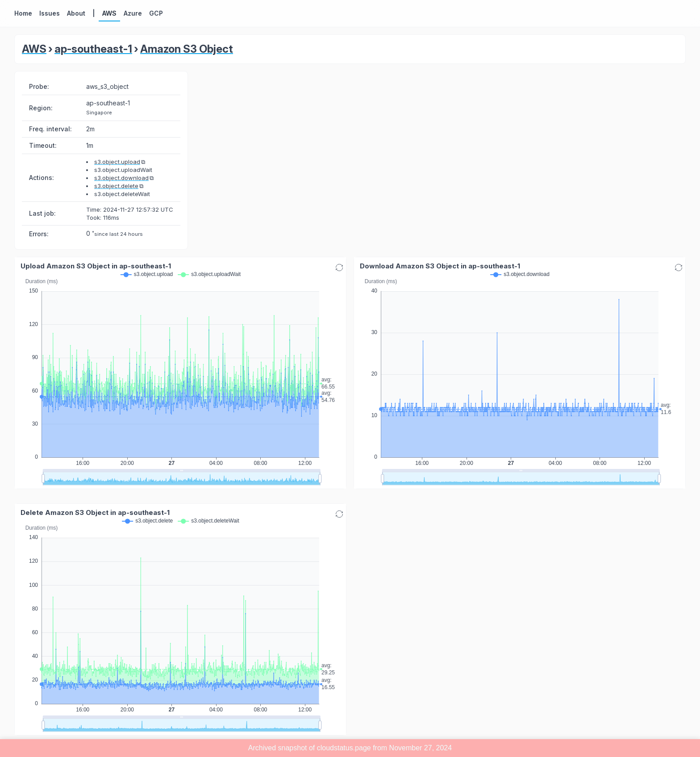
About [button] (76, 13)
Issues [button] (50, 13)
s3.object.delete (116, 186)
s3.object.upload (117, 162)
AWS (34, 49)
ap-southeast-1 (93, 49)
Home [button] (23, 13)
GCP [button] (156, 13)
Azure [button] (133, 13)
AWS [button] (109, 13)
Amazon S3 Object (187, 49)
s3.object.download (121, 178)
